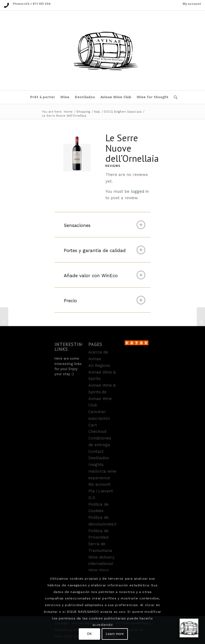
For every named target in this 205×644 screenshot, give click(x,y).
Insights (96, 465)
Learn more (115, 634)
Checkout (97, 431)
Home (68, 112)
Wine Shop (99, 570)
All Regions (99, 366)
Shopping (83, 112)
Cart (93, 425)
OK (90, 634)
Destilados (99, 458)
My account (192, 4)
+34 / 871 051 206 (37, 4)
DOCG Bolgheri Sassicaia (123, 112)
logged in (140, 191)
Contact (96, 451)
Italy (97, 112)
